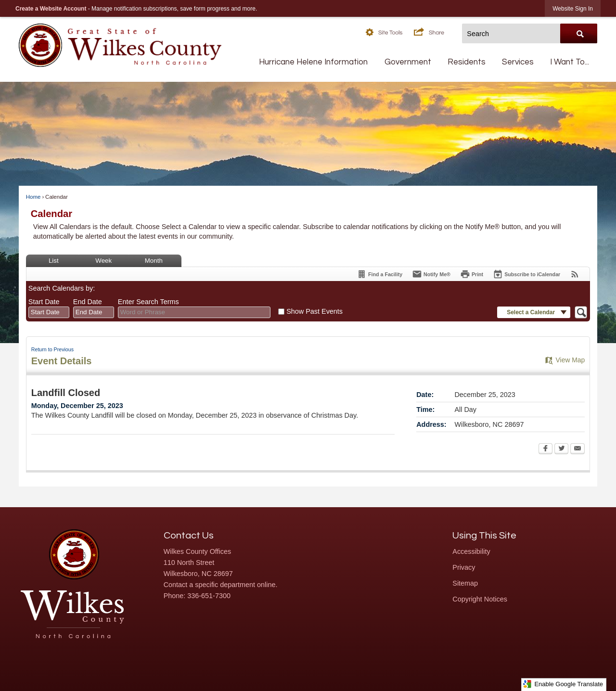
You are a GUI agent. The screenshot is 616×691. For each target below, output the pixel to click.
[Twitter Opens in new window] (561, 449)
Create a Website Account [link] (51, 9)
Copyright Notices (480, 599)
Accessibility (471, 551)
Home (33, 197)
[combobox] (49, 312)
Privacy (464, 567)
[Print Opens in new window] (472, 274)
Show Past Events (314, 311)
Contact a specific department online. (221, 585)
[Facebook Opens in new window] (545, 449)
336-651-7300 (209, 596)
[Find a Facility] (379, 274)
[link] (573, 8)
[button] (390, 32)
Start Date (44, 302)
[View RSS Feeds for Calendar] (575, 274)
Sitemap (465, 583)
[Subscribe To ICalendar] (526, 274)
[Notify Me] (431, 274)
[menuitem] (314, 62)
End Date (88, 302)
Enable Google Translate (563, 684)
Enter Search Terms (148, 302)
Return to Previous (52, 349)
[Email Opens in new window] (577, 449)
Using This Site (484, 535)
